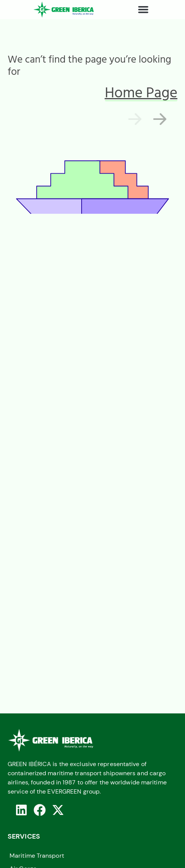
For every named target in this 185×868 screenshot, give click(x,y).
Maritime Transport (37, 856)
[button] (143, 10)
